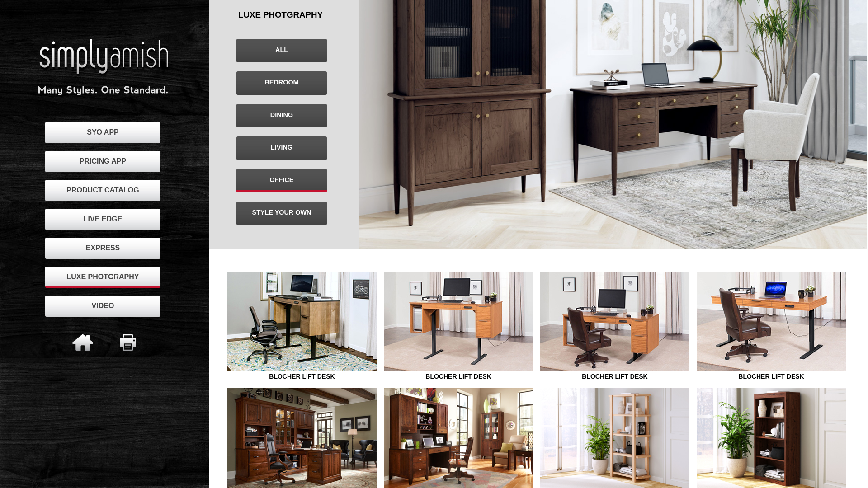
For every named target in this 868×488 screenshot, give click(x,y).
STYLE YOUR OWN (282, 212)
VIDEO (103, 306)
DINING (282, 115)
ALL (282, 50)
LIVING (282, 147)
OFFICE (282, 180)
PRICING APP (103, 161)
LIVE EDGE (103, 219)
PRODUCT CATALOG (103, 190)
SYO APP (103, 132)
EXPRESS (103, 248)
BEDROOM (281, 82)
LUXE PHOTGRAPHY (103, 277)
